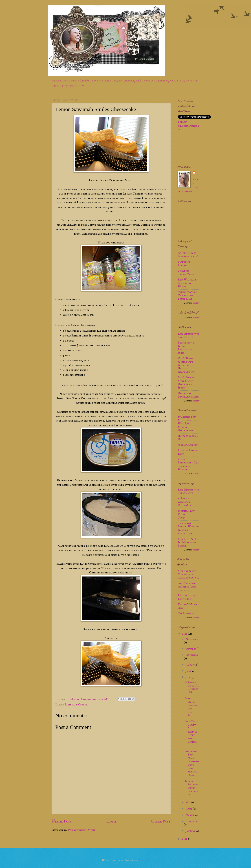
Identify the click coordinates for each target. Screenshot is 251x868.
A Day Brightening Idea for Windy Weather (188, 465)
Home (112, 821)
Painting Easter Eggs (187, 452)
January (191, 831)
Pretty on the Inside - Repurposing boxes (186, 348)
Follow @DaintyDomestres (188, 126)
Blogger (144, 861)
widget (196, 303)
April (189, 809)
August (191, 665)
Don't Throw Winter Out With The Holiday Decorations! (186, 365)
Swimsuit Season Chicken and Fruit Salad (187, 295)
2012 (185, 634)
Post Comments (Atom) (81, 830)
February (191, 821)
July (189, 671)
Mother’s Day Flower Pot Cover (186, 514)
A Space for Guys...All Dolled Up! (185, 502)
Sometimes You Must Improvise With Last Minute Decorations (187, 424)
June (189, 677)
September (192, 655)
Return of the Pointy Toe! (187, 597)
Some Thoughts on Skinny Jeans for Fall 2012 (187, 587)
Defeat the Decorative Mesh (188, 395)
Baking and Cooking (76, 705)
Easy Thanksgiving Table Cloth (189, 336)
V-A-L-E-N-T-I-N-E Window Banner (188, 543)
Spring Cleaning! (188, 445)
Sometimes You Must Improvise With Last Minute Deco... (192, 763)
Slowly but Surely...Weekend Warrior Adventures (188, 528)
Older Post (161, 821)
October (191, 649)
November (192, 639)
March (190, 815)
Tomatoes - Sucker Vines (186, 273)
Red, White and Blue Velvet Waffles (187, 283)
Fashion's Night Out (188, 606)
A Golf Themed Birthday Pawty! (188, 255)
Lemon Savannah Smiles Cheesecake (192, 788)
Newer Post (62, 821)
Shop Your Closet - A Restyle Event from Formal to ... (191, 733)
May (188, 803)
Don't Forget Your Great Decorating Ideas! (186, 383)
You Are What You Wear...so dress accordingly (188, 575)
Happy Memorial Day (188, 438)
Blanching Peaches (184, 264)
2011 (185, 839)
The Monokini (186, 614)
